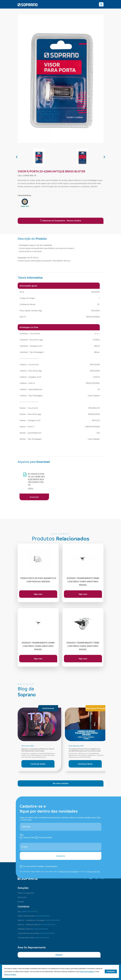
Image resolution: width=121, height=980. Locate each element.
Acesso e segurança (26, 893)
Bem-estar (22, 897)
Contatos (23, 906)
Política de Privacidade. (87, 972)
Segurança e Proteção (95, 708)
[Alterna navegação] (101, 4)
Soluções (23, 888)
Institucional (48, 708)
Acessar (59, 955)
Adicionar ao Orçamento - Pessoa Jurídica (60, 221)
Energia (21, 901)
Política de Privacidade (68, 871)
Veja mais (38, 594)
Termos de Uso (93, 871)
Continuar (111, 971)
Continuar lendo (38, 764)
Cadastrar (60, 856)
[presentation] (17, 156)
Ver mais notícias (61, 783)
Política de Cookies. (10, 975)
